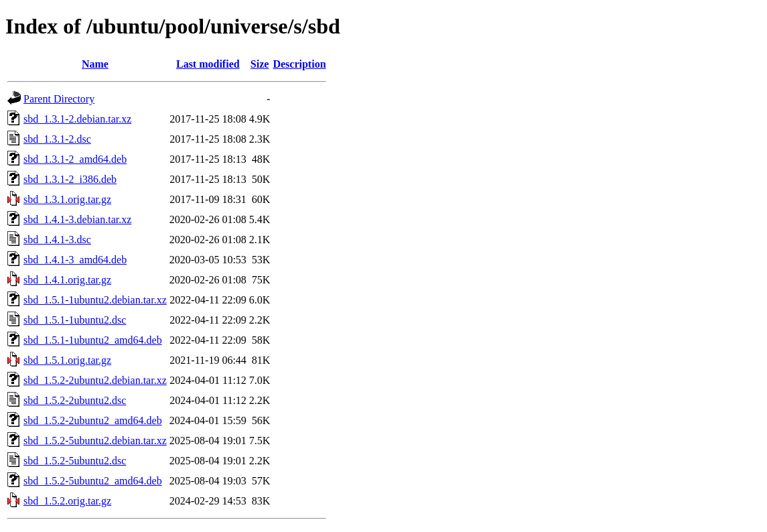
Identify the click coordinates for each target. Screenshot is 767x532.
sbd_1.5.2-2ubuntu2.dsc (75, 400)
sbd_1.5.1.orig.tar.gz (67, 360)
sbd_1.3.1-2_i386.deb (70, 179)
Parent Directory (59, 99)
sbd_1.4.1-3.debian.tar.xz (77, 219)
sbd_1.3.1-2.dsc (57, 139)
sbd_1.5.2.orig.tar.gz (67, 501)
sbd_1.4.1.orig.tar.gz (67, 280)
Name (95, 64)
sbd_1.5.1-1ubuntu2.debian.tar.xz (95, 300)
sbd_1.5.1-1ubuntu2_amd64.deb (93, 340)
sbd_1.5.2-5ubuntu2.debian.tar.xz (95, 441)
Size (260, 64)
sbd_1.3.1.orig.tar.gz (67, 199)
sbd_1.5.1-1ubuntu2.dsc (75, 320)
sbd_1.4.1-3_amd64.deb (75, 260)
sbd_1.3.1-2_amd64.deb (75, 159)
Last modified (208, 64)
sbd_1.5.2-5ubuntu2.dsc (75, 461)
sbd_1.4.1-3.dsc (57, 240)
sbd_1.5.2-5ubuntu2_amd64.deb (93, 481)
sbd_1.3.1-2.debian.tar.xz (77, 119)
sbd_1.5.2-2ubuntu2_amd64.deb (93, 420)
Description (299, 64)
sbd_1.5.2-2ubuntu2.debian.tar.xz (95, 380)
